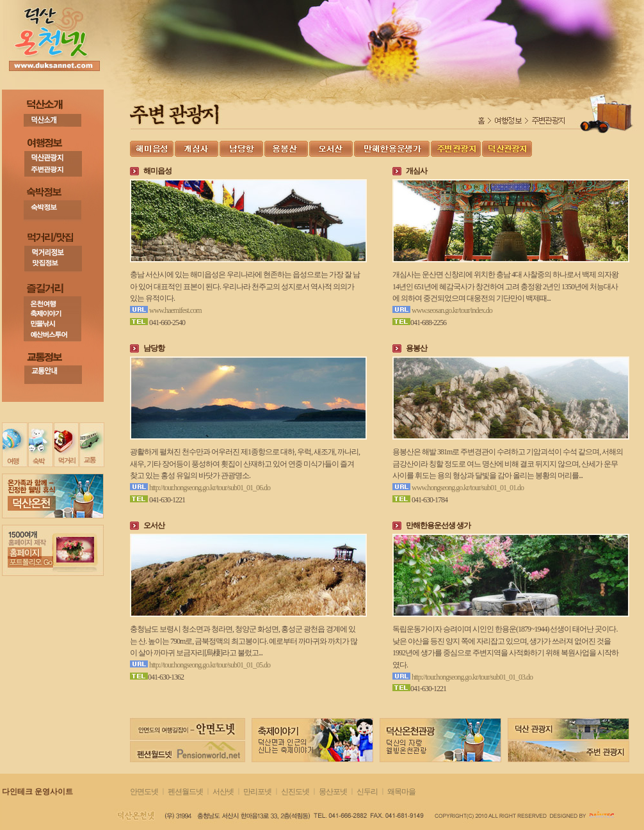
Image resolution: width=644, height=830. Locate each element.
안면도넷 (144, 792)
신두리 (367, 792)
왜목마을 (401, 792)
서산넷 (223, 792)
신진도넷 (296, 792)
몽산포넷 (333, 792)
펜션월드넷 (185, 792)
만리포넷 (257, 792)
